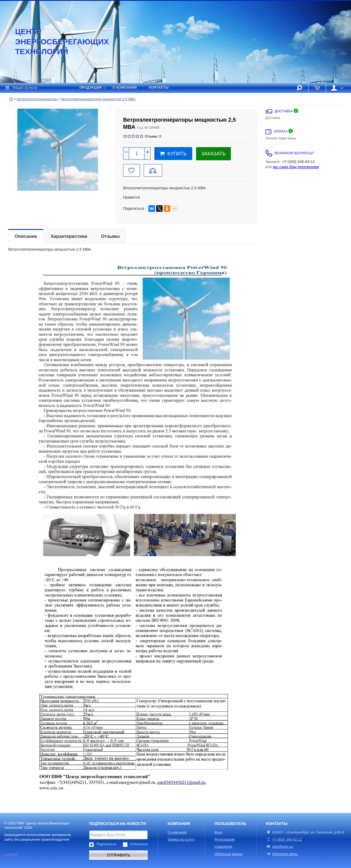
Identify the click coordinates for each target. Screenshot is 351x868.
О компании (125, 88)
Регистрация (225, 840)
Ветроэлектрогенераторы (37, 99)
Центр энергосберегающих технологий (56, 42)
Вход (218, 832)
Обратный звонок (228, 854)
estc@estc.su (283, 847)
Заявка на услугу (181, 840)
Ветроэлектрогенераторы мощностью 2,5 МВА (98, 99)
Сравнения (223, 847)
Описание (26, 236)
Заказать (213, 154)
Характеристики (69, 236)
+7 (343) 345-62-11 (287, 840)
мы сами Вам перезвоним (296, 167)
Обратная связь (282, 854)
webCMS (11, 855)
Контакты (159, 88)
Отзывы (110, 236)
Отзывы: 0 (153, 136)
